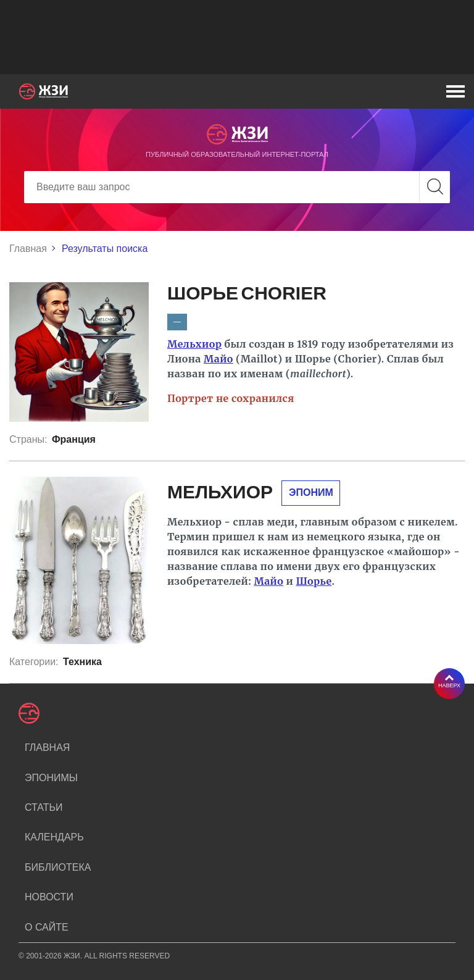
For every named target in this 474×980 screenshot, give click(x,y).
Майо (218, 359)
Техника (82, 662)
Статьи (44, 807)
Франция (74, 439)
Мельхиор (194, 344)
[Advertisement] (237, 37)
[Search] (237, 187)
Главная (28, 249)
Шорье (314, 581)
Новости (49, 897)
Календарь (54, 837)
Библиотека (58, 867)
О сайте (47, 927)
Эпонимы (51, 778)
